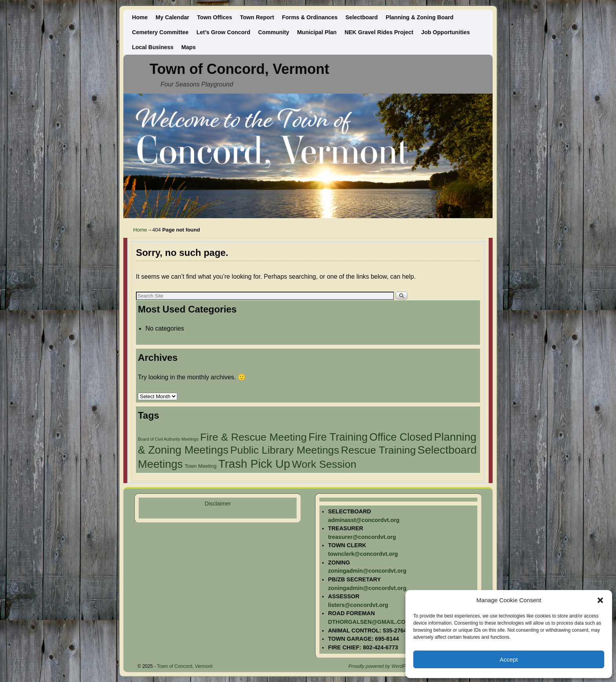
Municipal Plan (317, 32)
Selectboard (361, 17)
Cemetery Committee (160, 32)
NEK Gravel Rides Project (379, 32)
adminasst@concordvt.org (364, 520)
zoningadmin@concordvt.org (367, 571)
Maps (189, 47)
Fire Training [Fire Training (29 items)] (338, 437)
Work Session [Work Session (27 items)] (324, 464)
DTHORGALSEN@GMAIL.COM (369, 622)
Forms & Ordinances (310, 17)
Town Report (257, 17)
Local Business (153, 47)
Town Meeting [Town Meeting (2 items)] (201, 466)
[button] (600, 600)
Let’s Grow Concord (223, 32)
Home (140, 17)
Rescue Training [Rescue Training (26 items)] (379, 450)
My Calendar (172, 17)
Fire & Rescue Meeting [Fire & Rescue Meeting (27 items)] (253, 437)
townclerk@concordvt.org (363, 554)
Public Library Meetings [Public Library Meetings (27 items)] (285, 450)
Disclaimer (218, 504)
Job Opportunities (445, 32)
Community (274, 32)
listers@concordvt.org (358, 605)
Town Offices (215, 17)
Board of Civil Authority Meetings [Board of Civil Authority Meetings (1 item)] (168, 439)
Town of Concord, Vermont (239, 69)
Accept (509, 659)
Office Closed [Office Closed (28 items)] (401, 437)
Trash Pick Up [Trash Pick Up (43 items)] (254, 464)
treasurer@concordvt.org (362, 537)
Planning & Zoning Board (420, 17)
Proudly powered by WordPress (382, 666)
